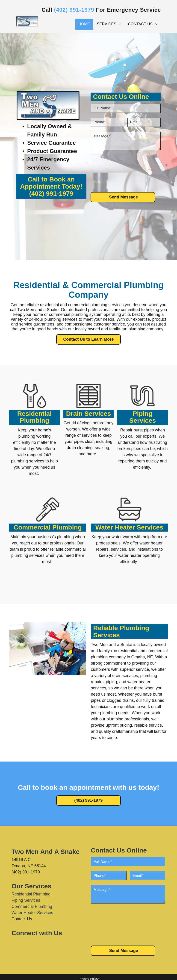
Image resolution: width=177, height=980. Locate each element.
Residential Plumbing (34, 417)
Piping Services (143, 417)
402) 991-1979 (75, 10)
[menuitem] (84, 24)
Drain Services (89, 414)
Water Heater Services (129, 527)
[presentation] (110, 171)
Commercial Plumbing (48, 527)
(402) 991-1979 (51, 194)
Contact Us (22, 919)
